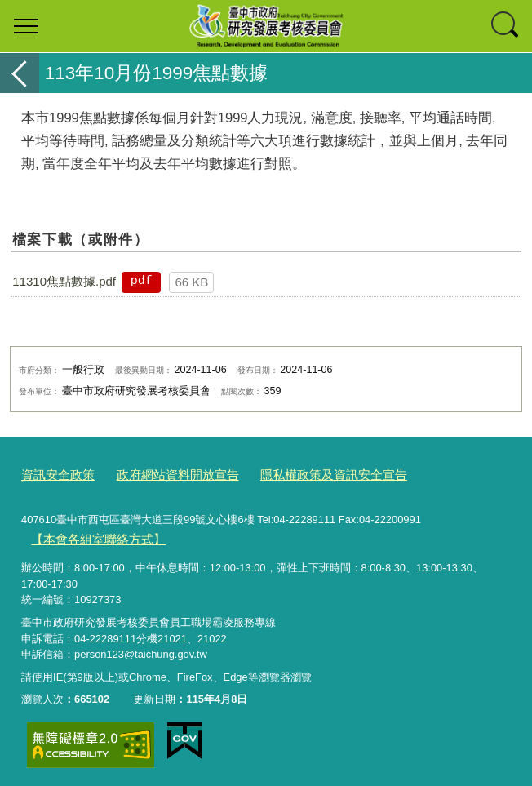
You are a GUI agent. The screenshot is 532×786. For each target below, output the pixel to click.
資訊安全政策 (53, 474)
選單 (26, 26)
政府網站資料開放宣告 (160, 474)
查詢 (506, 26)
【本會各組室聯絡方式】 (89, 535)
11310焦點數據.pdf (64, 281)
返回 (20, 73)
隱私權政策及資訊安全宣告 (298, 474)
